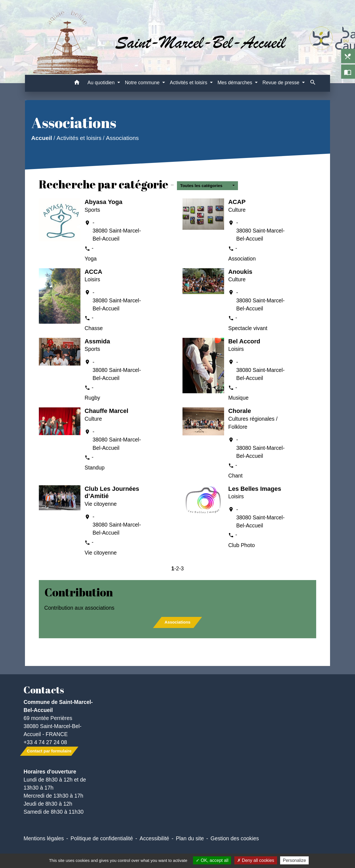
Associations (122, 138)
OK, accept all (212, 860)
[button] (77, 83)
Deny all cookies (256, 860)
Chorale (240, 411)
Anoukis (240, 272)
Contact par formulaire (49, 751)
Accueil (41, 138)
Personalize (295, 860)
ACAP (237, 202)
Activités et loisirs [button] (189, 83)
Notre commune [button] (143, 83)
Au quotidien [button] (102, 83)
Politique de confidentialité (102, 838)
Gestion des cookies (235, 838)
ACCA (93, 272)
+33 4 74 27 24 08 (45, 742)
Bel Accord (244, 341)
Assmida (97, 341)
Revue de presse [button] (282, 83)
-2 (177, 568)
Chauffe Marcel (106, 411)
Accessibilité (154, 838)
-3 (181, 568)
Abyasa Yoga (103, 202)
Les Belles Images (255, 489)
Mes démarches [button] (235, 83)
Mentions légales (44, 838)
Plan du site (190, 838)
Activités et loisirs (79, 138)
